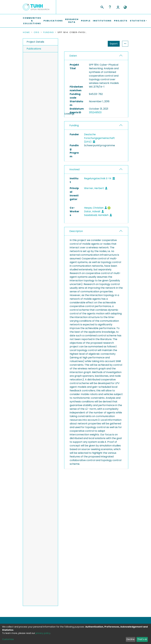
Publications (53, 21)
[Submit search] (102, 7)
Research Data (72, 21)
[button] (125, 7)
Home (26, 32)
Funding (49, 32)
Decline (131, 639)
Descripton (76, 239)
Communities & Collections (32, 21)
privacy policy (43, 633)
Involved (74, 178)
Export (99, 44)
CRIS (37, 32)
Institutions (102, 21)
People (86, 21)
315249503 (95, 112)
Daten (73, 56)
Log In (118, 7)
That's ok (142, 639)
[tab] (96, 56)
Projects (121, 21)
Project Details (35, 42)
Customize (8, 639)
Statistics (113, 44)
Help (110, 7)
